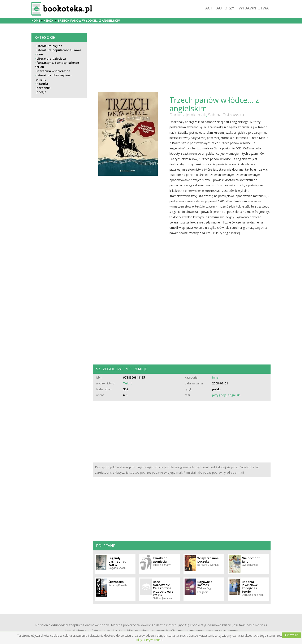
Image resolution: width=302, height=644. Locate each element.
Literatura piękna (49, 46)
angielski (234, 395)
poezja (41, 92)
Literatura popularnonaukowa (59, 50)
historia (42, 84)
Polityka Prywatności (148, 640)
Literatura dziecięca (51, 58)
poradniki (44, 88)
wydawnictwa (254, 8)
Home (36, 20)
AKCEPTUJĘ (291, 635)
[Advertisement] (59, 193)
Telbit (128, 383)
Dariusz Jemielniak (188, 115)
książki (49, 20)
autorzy (225, 8)
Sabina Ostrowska (226, 115)
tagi (207, 8)
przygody (219, 395)
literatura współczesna (53, 71)
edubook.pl (60, 625)
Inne (40, 54)
